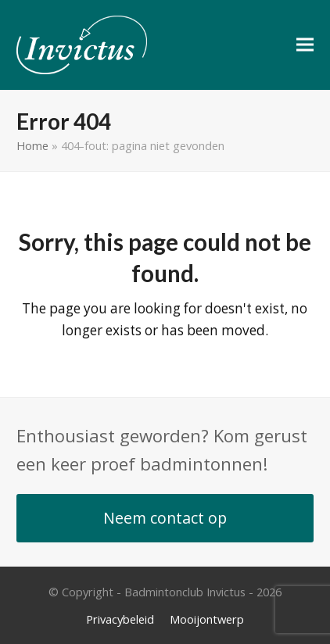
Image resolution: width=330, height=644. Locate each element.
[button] (305, 45)
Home (32, 145)
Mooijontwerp (207, 619)
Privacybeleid (120, 619)
